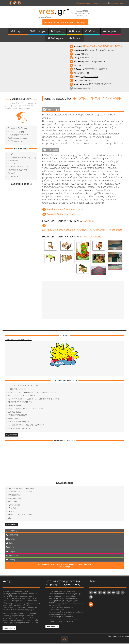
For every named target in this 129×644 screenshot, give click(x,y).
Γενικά (10, 155)
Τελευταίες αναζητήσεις (17, 170)
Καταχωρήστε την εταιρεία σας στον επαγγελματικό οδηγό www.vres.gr (64, 566)
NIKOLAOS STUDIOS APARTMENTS (22, 396)
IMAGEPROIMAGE (15, 495)
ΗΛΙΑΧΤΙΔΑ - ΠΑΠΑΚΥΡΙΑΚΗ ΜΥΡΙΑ (18, 340)
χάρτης (123, 3)
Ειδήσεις (92, 31)
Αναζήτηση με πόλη (16, 142)
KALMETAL (12, 509)
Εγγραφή (11, 174)
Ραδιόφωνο (56, 39)
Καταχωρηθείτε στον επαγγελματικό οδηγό (65, 22)
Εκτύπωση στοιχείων (83, 88)
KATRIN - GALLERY (15, 499)
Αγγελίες (58, 31)
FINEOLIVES (13, 502)
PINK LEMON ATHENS (17, 389)
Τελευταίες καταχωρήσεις (18, 167)
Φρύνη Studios (14, 505)
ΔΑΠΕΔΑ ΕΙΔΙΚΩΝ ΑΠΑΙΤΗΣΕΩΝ (99, 85)
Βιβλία (74, 31)
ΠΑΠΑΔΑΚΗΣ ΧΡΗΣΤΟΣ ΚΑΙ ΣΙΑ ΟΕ (21, 489)
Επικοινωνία (13, 177)
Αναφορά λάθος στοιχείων (61, 214)
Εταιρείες (18, 31)
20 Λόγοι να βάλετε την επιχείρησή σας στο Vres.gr (21, 159)
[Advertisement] (83, 301)
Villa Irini (11, 518)
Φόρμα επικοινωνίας (89, 77)
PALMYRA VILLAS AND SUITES (20, 429)
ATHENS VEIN (13, 419)
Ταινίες (75, 39)
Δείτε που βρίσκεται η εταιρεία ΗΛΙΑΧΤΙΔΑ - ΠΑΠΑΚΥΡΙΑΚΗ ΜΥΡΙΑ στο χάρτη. (83, 230)
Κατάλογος (38, 31)
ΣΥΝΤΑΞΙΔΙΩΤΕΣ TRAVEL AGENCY (21, 515)
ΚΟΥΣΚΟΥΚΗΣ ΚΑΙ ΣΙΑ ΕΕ (18, 416)
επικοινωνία (114, 3)
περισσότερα (12, 435)
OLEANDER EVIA (14, 406)
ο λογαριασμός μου (83, 3)
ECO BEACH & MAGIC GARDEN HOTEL (23, 386)
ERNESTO (12, 512)
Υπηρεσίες (12, 164)
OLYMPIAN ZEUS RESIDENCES (20, 403)
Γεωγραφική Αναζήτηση (17, 129)
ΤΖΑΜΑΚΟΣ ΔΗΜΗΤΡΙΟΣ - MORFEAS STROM (25, 409)
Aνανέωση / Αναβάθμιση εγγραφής (65, 210)
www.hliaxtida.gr (85, 81)
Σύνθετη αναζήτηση (16, 132)
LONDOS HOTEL (14, 412)
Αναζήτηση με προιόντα (17, 138)
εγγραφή (95, 3)
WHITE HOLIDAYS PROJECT (19, 422)
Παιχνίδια (111, 31)
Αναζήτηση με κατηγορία (18, 135)
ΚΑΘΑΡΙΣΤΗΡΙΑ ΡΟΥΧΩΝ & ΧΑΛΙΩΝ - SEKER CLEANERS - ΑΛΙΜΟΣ (33, 393)
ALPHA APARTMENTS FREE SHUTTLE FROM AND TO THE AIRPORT (34, 399)
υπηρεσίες (104, 3)
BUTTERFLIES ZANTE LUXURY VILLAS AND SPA (26, 425)
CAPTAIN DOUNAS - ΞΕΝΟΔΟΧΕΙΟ (21, 492)
